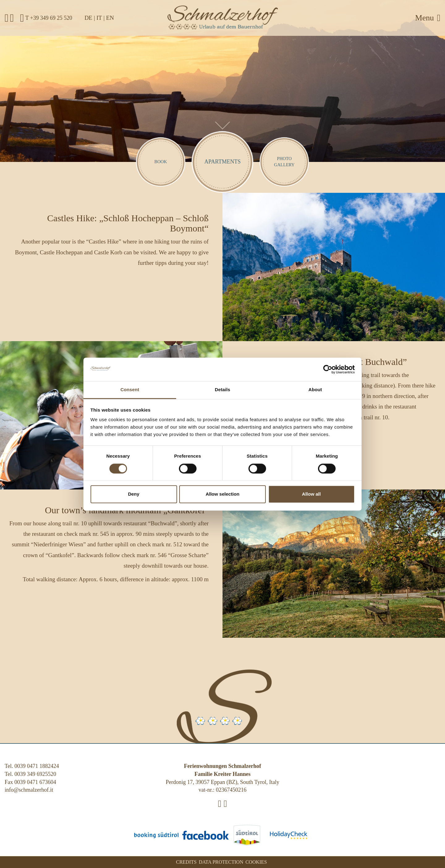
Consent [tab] (130, 390)
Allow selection (222, 494)
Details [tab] (222, 390)
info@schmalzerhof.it (29, 790)
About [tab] (315, 390)
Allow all (311, 494)
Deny (134, 494)
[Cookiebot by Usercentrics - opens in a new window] (328, 369)
